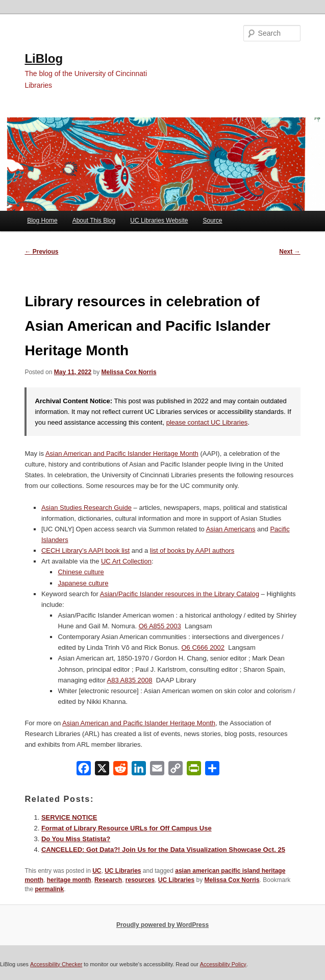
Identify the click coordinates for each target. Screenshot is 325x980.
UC (97, 871)
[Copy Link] (176, 770)
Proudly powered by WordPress (162, 925)
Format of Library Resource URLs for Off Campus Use (127, 828)
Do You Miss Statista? (76, 839)
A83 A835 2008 (130, 680)
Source (213, 220)
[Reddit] (120, 770)
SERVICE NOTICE (69, 817)
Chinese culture (81, 572)
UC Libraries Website (159, 220)
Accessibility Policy (223, 964)
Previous (41, 252)
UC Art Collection (126, 561)
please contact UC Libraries (207, 422)
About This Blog (94, 220)
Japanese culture (83, 583)
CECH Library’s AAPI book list (85, 550)
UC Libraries (123, 871)
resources (140, 880)
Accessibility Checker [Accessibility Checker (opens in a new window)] (56, 964)
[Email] (157, 770)
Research (108, 880)
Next (290, 252)
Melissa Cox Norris (129, 372)
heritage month (69, 880)
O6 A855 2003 (160, 626)
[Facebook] (84, 770)
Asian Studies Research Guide (86, 508)
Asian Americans (231, 529)
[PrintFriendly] (194, 770)
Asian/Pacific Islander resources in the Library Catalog (180, 594)
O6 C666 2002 (203, 647)
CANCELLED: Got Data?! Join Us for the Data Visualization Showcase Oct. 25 (163, 850)
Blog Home (42, 220)
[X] (102, 770)
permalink (49, 889)
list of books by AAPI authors (192, 550)
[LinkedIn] (139, 770)
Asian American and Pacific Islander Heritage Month (122, 454)
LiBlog (44, 58)
